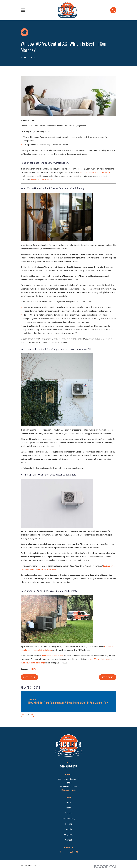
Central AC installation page (99, 659)
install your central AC (89, 172)
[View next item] (33, 715)
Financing (69, 813)
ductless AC (106, 172)
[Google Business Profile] (71, 852)
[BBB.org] (66, 852)
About (69, 808)
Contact (69, 840)
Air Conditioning (68, 819)
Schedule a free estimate (42, 180)
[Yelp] (77, 852)
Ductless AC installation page (33, 663)
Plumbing (69, 829)
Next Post (108, 677)
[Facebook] (60, 852)
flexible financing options (52, 656)
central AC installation (43, 650)
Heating (68, 824)
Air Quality (69, 834)
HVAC (34, 669)
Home (68, 802)
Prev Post (29, 677)
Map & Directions (68, 790)
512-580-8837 (69, 766)
